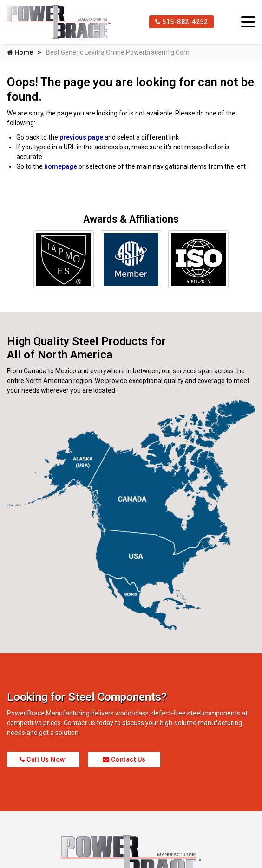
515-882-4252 (181, 22)
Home (20, 52)
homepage (61, 166)
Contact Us (124, 759)
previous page (81, 137)
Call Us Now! (43, 759)
